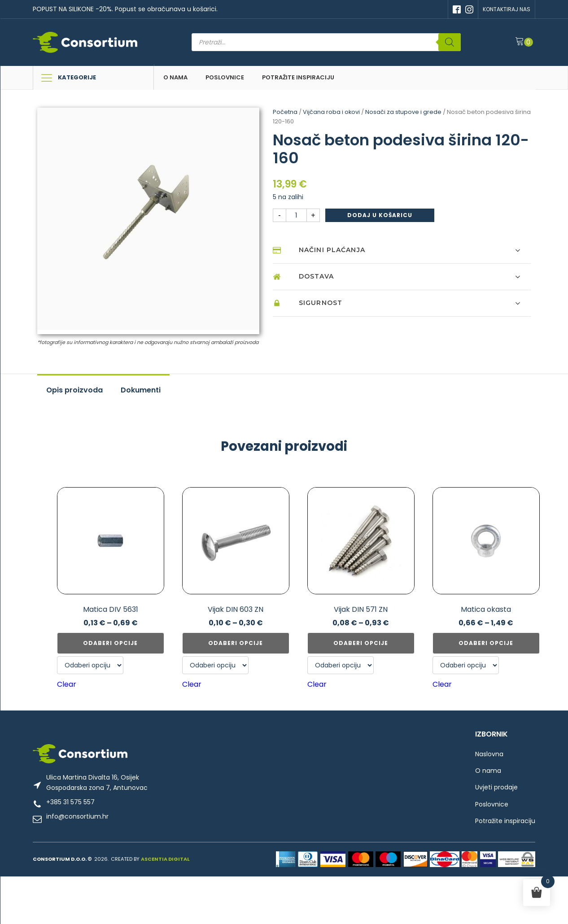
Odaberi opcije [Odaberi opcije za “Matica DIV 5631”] (110, 643)
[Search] (452, 43)
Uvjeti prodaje (496, 787)
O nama (175, 77)
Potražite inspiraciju (298, 77)
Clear (67, 684)
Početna (285, 112)
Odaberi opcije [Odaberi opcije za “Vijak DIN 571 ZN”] (361, 643)
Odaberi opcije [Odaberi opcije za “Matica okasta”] (486, 643)
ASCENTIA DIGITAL (165, 859)
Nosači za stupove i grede (404, 112)
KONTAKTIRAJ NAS (507, 9)
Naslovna (489, 754)
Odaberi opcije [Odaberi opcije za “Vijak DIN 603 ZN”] (236, 643)
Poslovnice (225, 77)
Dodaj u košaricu (380, 215)
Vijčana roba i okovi (332, 112)
